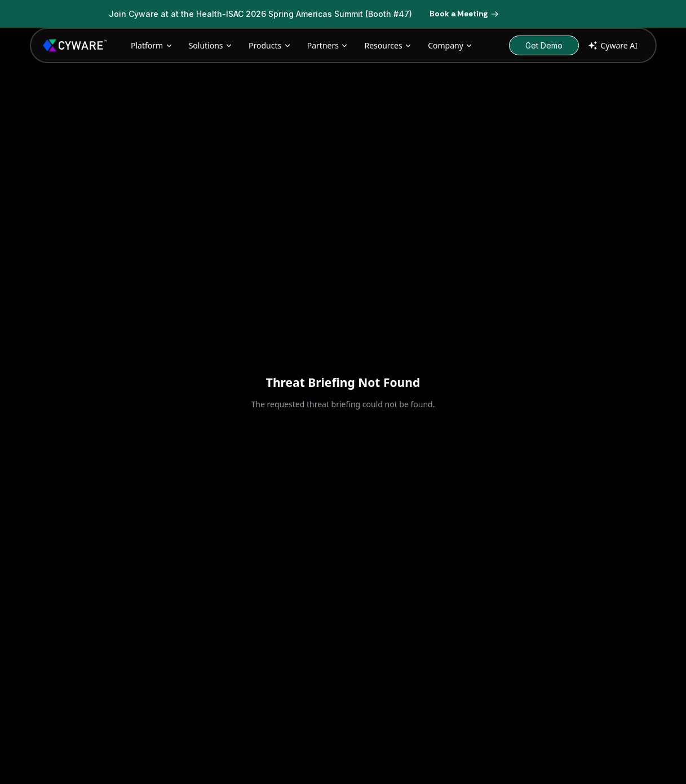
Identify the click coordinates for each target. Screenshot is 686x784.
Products (270, 45)
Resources (388, 45)
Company (450, 45)
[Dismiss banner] (582, 14)
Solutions (211, 45)
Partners (328, 45)
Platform (152, 45)
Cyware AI (612, 45)
